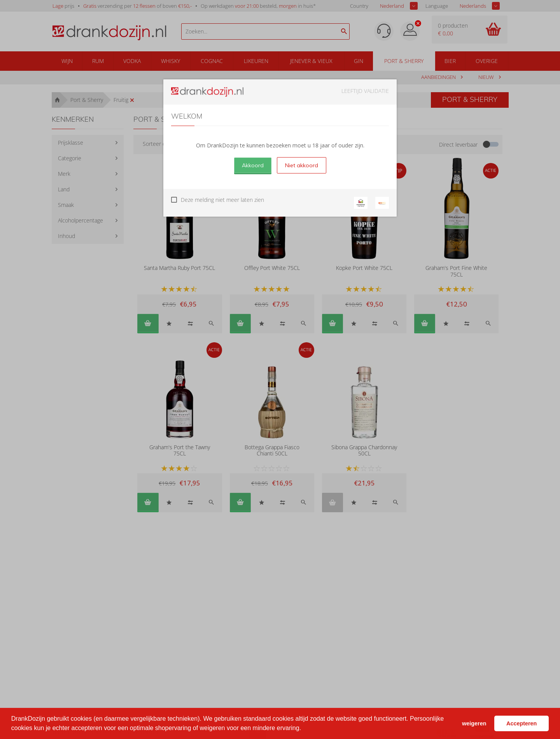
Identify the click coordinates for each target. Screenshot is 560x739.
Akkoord (253, 165)
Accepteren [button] (521, 723)
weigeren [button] (474, 723)
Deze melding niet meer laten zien (222, 200)
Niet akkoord (302, 165)
